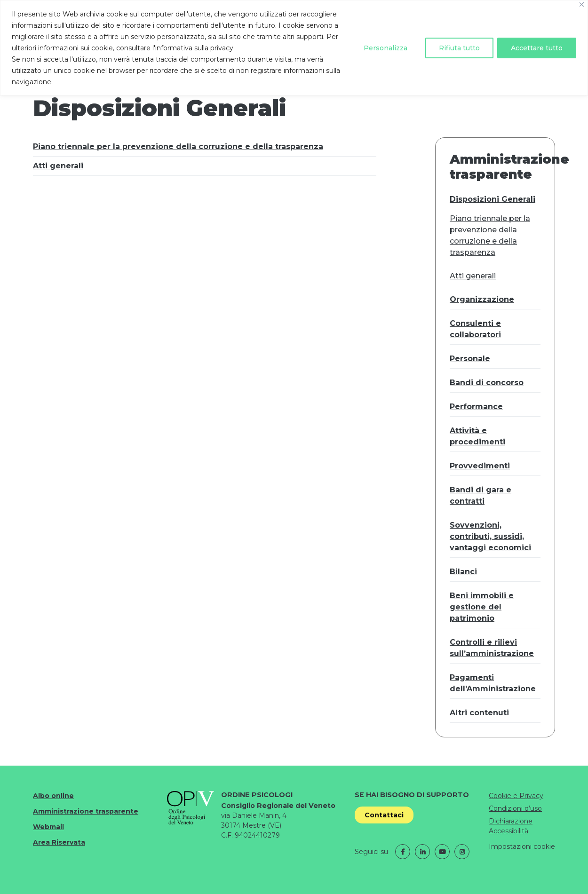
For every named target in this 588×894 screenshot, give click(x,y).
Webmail (48, 827)
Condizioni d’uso (515, 808)
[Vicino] (582, 4)
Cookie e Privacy (516, 796)
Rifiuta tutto (459, 48)
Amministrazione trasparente (86, 811)
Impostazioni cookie (522, 847)
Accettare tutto (537, 48)
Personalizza (385, 48)
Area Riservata (59, 842)
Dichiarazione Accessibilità (511, 826)
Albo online (53, 796)
